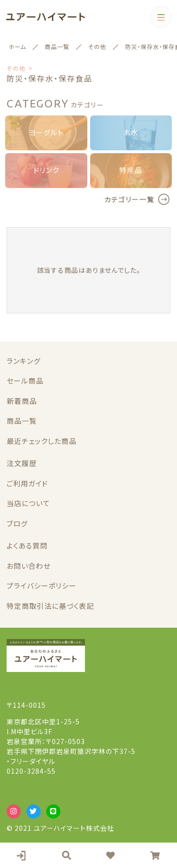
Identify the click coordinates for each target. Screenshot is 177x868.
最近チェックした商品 (42, 441)
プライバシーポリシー (42, 585)
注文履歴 (22, 463)
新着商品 (22, 401)
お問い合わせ (29, 566)
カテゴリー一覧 (129, 199)
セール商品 (25, 381)
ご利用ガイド (27, 483)
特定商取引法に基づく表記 (50, 606)
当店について (28, 503)
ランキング (24, 361)
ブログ (17, 523)
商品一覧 (22, 421)
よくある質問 (27, 545)
